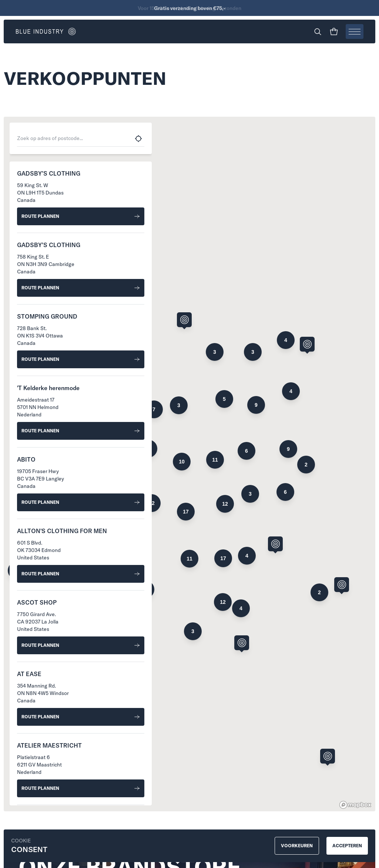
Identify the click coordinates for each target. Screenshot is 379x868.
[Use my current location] (138, 139)
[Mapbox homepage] (355, 805)
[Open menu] (355, 31)
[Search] (318, 31)
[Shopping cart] (334, 31)
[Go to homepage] (103, 31)
